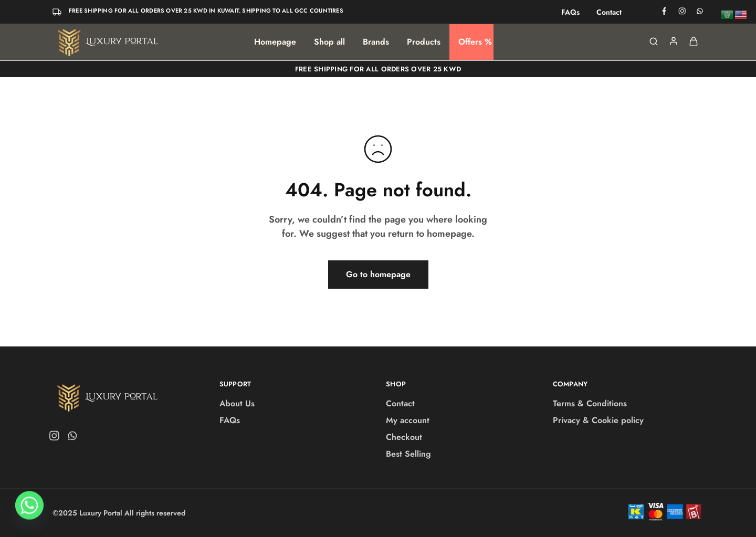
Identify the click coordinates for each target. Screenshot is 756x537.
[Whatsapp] (29, 510)
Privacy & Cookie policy (598, 420)
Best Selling (408, 454)
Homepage (275, 42)
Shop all (329, 42)
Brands (376, 42)
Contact (609, 12)
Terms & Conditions (590, 403)
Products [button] (424, 42)
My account (408, 420)
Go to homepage (378, 274)
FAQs (570, 12)
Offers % (475, 42)
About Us (237, 403)
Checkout (404, 437)
